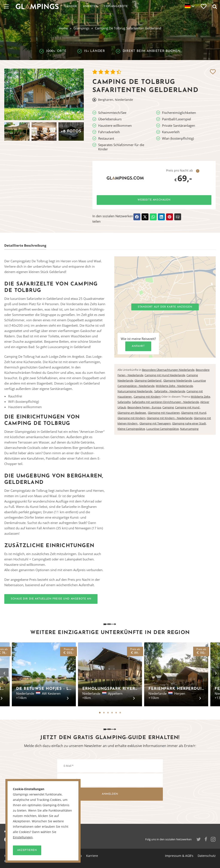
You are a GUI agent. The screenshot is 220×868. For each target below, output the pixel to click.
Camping (168, 407)
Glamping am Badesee (132, 413)
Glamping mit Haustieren (164, 413)
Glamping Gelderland (148, 380)
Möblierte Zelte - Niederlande (174, 386)
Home (63, 28)
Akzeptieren (27, 850)
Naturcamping (189, 429)
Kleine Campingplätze (131, 429)
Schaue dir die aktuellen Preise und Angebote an (51, 599)
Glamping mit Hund (194, 413)
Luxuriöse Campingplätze (163, 429)
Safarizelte (124, 402)
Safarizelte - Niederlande (170, 391)
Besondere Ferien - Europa (144, 407)
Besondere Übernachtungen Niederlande (168, 370)
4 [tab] (112, 713)
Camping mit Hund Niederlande (165, 375)
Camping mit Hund (188, 407)
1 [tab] (100, 713)
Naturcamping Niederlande (135, 391)
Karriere (92, 856)
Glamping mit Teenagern (155, 423)
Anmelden (110, 794)
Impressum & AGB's (179, 856)
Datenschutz (207, 856)
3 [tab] (108, 713)
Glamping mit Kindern (131, 418)
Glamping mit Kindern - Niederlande (170, 418)
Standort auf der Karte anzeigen (165, 307)
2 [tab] (104, 713)
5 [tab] (116, 713)
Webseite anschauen (154, 200)
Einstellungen (23, 837)
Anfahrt (138, 346)
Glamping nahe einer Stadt (189, 423)
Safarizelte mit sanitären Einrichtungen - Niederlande (165, 402)
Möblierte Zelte (200, 397)
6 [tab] (120, 713)
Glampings (81, 28)
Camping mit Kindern (147, 397)
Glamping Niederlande (178, 380)
